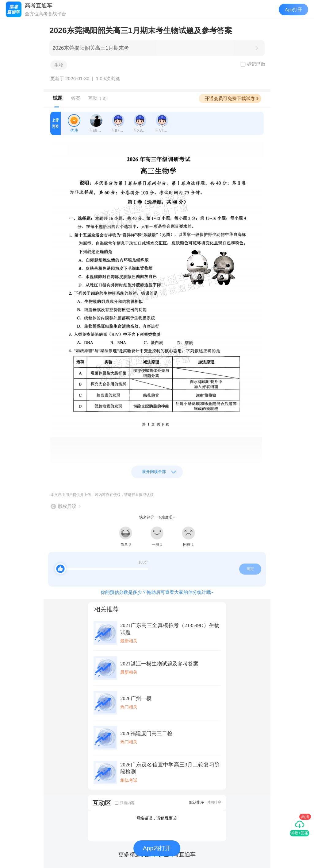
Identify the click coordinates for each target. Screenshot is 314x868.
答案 (76, 98)
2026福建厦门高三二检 (146, 733)
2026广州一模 (136, 698)
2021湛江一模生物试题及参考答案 (159, 664)
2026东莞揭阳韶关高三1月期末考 (91, 48)
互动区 (102, 803)
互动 (99, 98)
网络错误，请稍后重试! (157, 818)
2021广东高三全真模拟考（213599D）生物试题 (170, 629)
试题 (58, 98)
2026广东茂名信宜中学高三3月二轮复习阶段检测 (170, 768)
